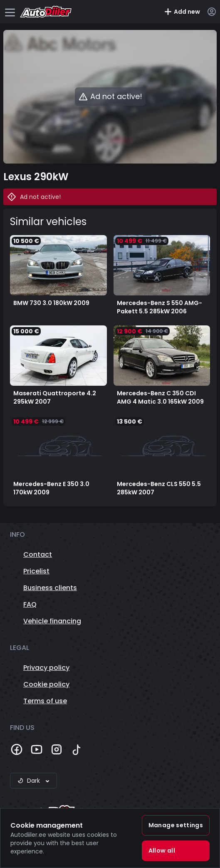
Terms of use (45, 701)
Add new (182, 12)
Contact (38, 554)
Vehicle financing (52, 621)
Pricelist (36, 571)
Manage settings (176, 825)
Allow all (162, 851)
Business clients (50, 588)
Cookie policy (46, 684)
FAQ (30, 604)
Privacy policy (46, 668)
